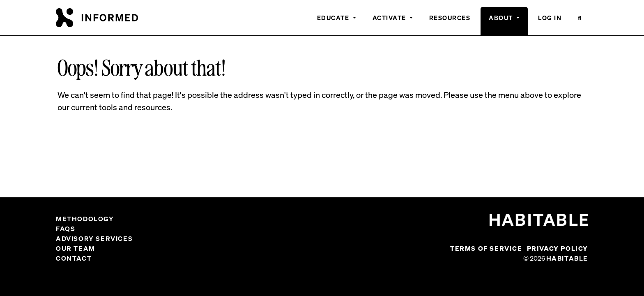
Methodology (85, 219)
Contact (74, 258)
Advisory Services (94, 238)
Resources (450, 18)
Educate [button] (334, 18)
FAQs (66, 229)
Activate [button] (390, 18)
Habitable (567, 258)
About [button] (502, 18)
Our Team (76, 248)
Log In (550, 18)
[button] (580, 21)
